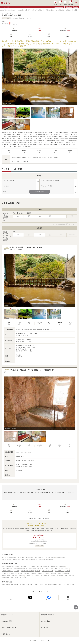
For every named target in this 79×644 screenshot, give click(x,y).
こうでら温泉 (32, 566)
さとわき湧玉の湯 (37, 575)
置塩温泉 (17, 566)
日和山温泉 (54, 566)
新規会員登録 (68, 7)
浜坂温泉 (27, 573)
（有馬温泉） (68, 10)
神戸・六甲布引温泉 (7, 566)
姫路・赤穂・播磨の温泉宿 (29, 560)
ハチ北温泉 (5, 573)
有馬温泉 (53, 573)
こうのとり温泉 (49, 569)
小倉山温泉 (13, 573)
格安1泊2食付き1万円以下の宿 (10, 585)
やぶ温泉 (17, 571)
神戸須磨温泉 (14, 578)
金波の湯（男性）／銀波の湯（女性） (5, 217)
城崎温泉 (46, 575)
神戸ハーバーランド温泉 (62, 569)
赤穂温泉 (67, 573)
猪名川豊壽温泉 (59, 571)
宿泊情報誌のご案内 (48, 615)
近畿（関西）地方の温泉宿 (8, 10)
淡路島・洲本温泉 (62, 575)
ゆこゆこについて (59, 7)
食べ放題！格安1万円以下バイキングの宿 (32, 585)
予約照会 (65, 3)
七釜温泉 (71, 575)
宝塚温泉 (47, 573)
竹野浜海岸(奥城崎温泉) (21, 569)
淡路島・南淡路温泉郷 (27, 571)
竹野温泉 (24, 566)
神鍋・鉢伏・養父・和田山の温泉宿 (45, 557)
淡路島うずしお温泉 (48, 571)
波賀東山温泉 (5, 578)
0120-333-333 (41, 537)
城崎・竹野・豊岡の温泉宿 (46, 560)
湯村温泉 (20, 573)
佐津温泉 (68, 571)
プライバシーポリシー (9, 628)
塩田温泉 (53, 575)
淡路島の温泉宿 (61, 557)
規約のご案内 (45, 621)
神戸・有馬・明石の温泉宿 (35, 10)
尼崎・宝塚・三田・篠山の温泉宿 (11, 560)
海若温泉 (38, 571)
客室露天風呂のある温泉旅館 (53, 585)
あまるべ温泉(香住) (7, 569)
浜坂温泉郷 (62, 566)
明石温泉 (14, 575)
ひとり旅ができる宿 (68, 585)
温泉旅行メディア (7, 615)
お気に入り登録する (25, 18)
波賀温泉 (28, 575)
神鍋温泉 (60, 573)
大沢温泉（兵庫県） (7, 571)
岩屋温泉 (40, 573)
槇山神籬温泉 (45, 566)
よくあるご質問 (7, 621)
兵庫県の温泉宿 (21, 10)
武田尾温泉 (23, 578)
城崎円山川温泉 (6, 575)
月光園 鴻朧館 (60, 10)
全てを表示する (40, 192)
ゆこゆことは (6, 634)
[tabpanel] (39, 77)
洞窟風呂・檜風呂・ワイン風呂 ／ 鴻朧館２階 (5, 236)
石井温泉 (33, 573)
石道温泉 (21, 575)
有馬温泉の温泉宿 (49, 10)
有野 (38, 566)
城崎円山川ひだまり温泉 (36, 569)
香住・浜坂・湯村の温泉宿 (26, 557)
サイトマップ (45, 628)
